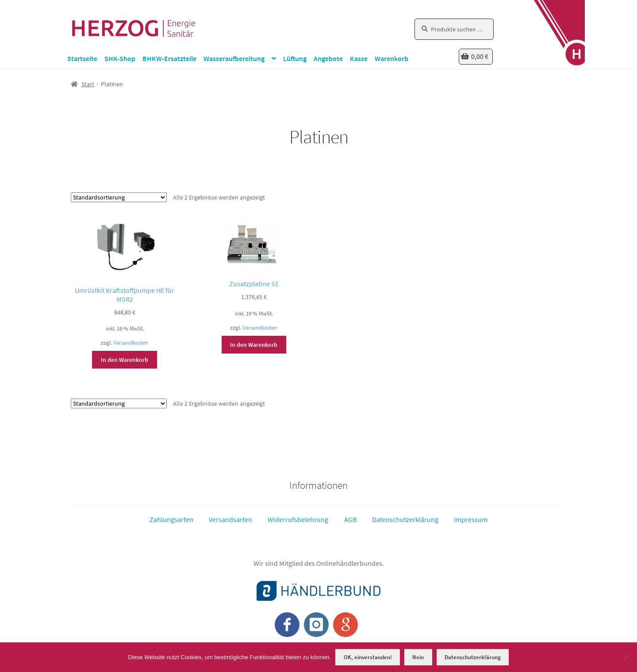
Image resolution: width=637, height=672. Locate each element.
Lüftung (295, 58)
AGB (350, 519)
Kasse (359, 58)
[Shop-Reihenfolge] (119, 197)
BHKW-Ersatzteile (169, 58)
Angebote (328, 58)
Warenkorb (391, 58)
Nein (418, 657)
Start (88, 84)
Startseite (82, 58)
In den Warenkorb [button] (125, 360)
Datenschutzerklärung (405, 519)
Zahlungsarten (171, 519)
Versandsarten (230, 519)
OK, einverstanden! (368, 657)
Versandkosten (131, 343)
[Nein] (626, 657)
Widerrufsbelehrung (298, 519)
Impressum (471, 519)
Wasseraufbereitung (234, 58)
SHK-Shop (120, 58)
